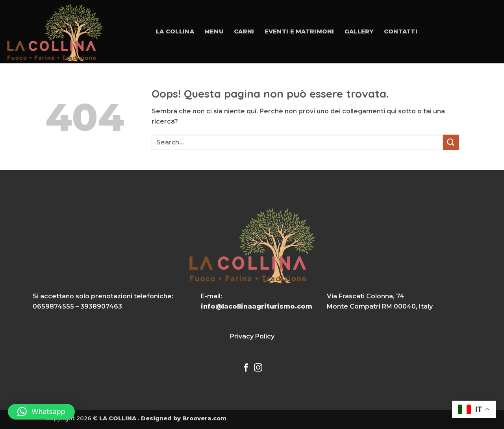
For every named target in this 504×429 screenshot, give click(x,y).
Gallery (359, 31)
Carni (244, 31)
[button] (41, 412)
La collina (175, 31)
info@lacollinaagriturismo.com (257, 306)
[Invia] (451, 142)
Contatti (401, 31)
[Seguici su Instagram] (258, 368)
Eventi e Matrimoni (299, 31)
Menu (214, 31)
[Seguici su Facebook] (246, 368)
